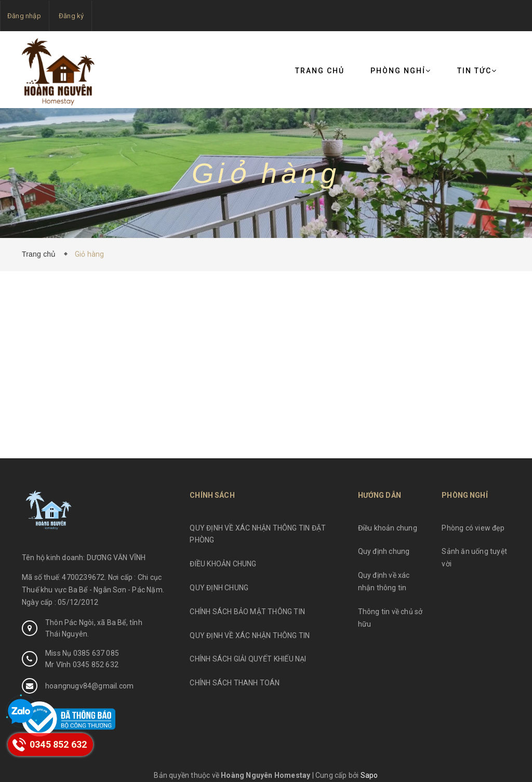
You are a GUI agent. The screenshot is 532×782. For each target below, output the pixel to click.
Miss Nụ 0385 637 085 (82, 653)
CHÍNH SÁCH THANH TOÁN (235, 683)
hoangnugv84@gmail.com (89, 686)
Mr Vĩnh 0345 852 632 (82, 665)
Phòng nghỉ (401, 71)
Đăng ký (71, 16)
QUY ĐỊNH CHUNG (219, 588)
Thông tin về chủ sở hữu (390, 618)
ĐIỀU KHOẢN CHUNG (223, 564)
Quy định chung (384, 551)
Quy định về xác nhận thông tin (384, 581)
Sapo (369, 775)
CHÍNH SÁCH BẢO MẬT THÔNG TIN (247, 612)
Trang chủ (320, 71)
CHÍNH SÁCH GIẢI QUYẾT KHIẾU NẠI (248, 659)
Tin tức (477, 71)
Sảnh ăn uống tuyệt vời (474, 558)
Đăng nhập (24, 16)
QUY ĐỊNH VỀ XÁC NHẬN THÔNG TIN (250, 635)
